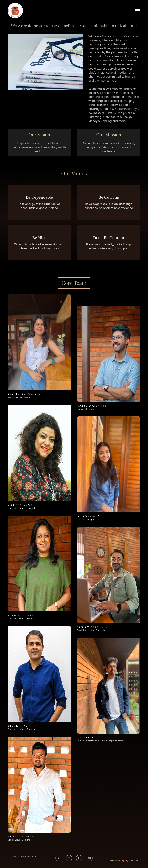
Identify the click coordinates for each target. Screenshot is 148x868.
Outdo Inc (133, 861)
